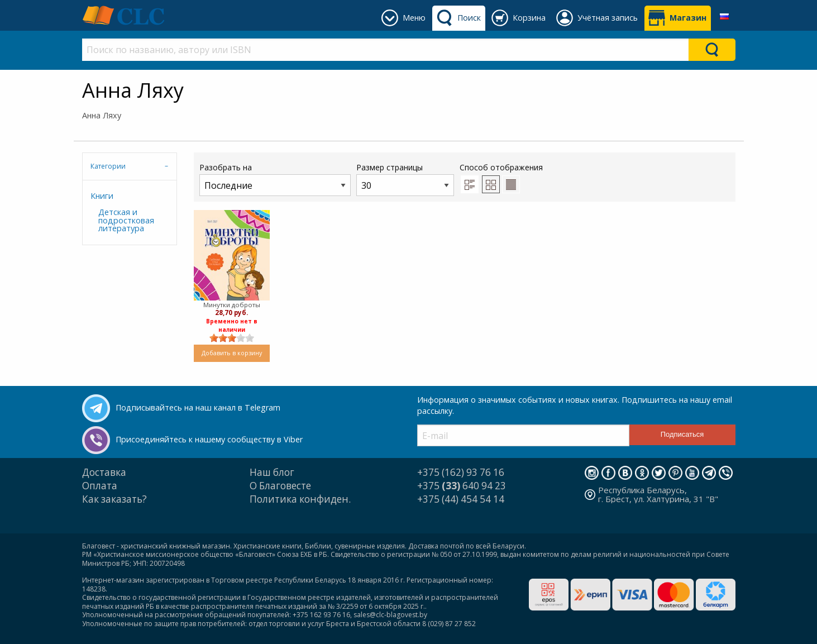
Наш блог (272, 472)
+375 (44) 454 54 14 (461, 499)
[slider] (232, 338)
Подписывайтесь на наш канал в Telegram (198, 407)
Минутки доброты (232, 305)
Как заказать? (114, 499)
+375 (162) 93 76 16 (461, 472)
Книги (102, 196)
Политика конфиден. (300, 499)
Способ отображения (501, 178)
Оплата (100, 486)
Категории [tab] (108, 166)
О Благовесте (280, 486)
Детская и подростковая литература (126, 220)
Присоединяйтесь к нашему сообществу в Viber (209, 439)
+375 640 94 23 (462, 486)
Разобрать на (275, 179)
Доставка (104, 472)
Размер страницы (405, 179)
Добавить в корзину (232, 353)
